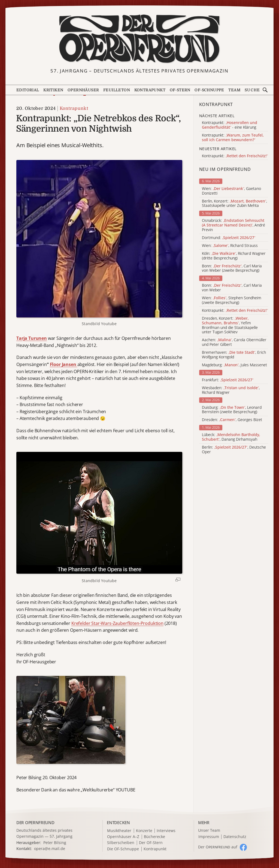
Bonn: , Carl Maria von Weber (232, 288)
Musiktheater (119, 831)
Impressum (209, 837)
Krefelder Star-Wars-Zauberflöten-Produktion (117, 623)
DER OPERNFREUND (35, 822)
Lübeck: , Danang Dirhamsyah (231, 437)
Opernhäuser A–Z (123, 837)
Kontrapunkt (150, 90)
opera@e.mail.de (50, 849)
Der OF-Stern (151, 843)
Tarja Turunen (32, 338)
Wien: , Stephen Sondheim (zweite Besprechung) (232, 300)
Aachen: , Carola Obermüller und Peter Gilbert (234, 342)
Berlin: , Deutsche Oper (234, 450)
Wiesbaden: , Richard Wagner (231, 390)
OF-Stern (180, 90)
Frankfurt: (228, 380)
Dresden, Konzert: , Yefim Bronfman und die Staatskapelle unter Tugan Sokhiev (230, 325)
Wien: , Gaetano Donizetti (231, 191)
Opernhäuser (83, 90)
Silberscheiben (121, 843)
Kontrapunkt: (235, 311)
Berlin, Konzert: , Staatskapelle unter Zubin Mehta (234, 204)
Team (234, 90)
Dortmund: (229, 238)
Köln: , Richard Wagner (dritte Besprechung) (234, 256)
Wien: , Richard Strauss (230, 246)
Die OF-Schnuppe (123, 849)
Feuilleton (117, 90)
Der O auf (218, 847)
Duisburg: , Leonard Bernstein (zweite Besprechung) (232, 410)
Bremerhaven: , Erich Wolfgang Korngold (234, 355)
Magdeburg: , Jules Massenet (234, 365)
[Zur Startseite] (140, 39)
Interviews (166, 831)
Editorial (28, 90)
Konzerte (144, 831)
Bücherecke (154, 837)
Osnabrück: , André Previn (233, 225)
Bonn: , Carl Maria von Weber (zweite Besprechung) (232, 268)
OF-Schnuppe (209, 90)
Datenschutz (235, 837)
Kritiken (53, 90)
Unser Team (209, 830)
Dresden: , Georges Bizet (232, 420)
